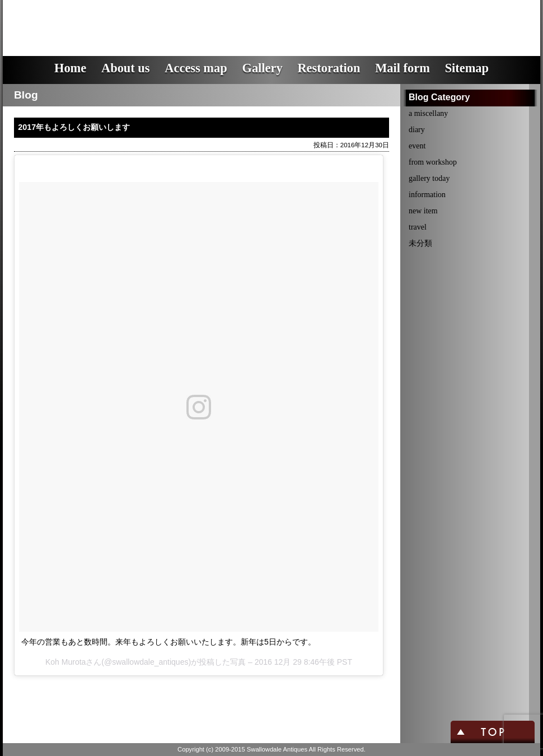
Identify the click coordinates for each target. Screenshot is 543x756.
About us (126, 68)
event (417, 146)
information (427, 195)
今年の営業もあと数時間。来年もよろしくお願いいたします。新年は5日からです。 (168, 642)
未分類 (420, 243)
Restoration (329, 68)
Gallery (262, 68)
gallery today (429, 178)
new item (423, 211)
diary (417, 130)
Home (70, 68)
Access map (196, 68)
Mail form (402, 68)
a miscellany (428, 113)
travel (418, 227)
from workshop (433, 162)
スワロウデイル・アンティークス (205, 20)
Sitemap (467, 68)
